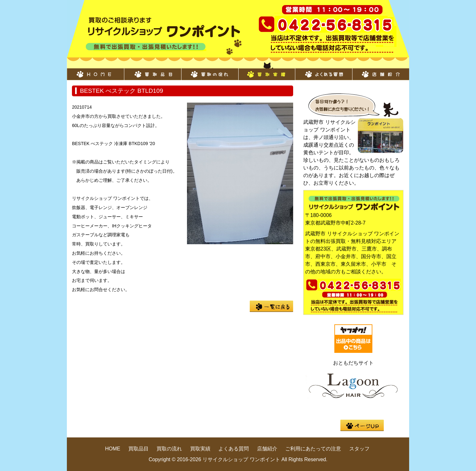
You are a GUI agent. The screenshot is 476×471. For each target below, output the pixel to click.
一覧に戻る (271, 306)
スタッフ (359, 449)
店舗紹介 (381, 71)
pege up (362, 425)
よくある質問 (324, 71)
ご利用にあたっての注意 (313, 449)
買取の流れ (209, 71)
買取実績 (267, 71)
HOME (95, 71)
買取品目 (152, 71)
